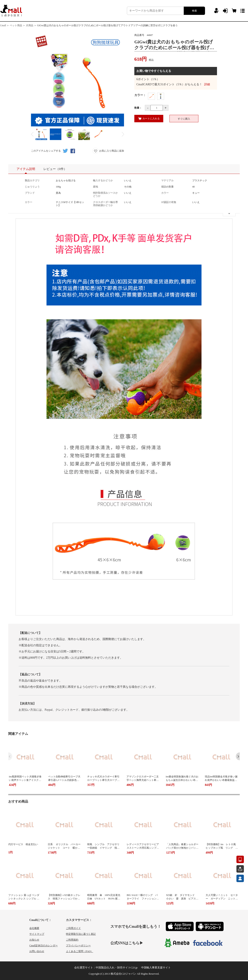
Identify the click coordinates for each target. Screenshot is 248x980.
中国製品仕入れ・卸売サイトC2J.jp (117, 968)
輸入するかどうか (103, 181)
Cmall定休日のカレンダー (44, 946)
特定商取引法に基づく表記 (81, 934)
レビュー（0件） (55, 169)
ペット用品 (16, 25)
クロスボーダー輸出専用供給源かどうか (105, 204)
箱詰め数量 (167, 187)
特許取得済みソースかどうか (105, 194)
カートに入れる (149, 119)
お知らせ (34, 940)
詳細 (207, 84)
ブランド (30, 193)
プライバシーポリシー (78, 946)
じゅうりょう (32, 187)
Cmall (3, 25)
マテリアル (167, 181)
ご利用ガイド (73, 928)
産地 (95, 187)
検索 (194, 11)
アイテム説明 (26, 171)
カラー (165, 193)
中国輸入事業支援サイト (156, 968)
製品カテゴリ (32, 181)
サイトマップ (37, 934)
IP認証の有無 (169, 202)
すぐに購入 (184, 119)
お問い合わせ (37, 951)
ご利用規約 (72, 940)
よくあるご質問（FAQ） (79, 951)
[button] (238, 756)
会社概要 (34, 928)
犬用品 (30, 25)
